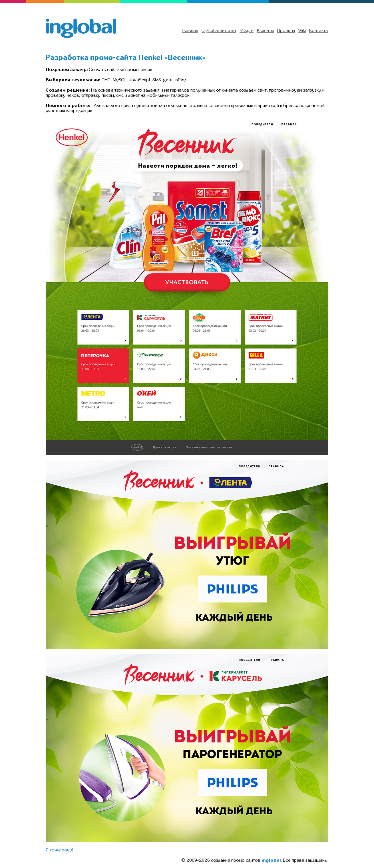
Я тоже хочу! (59, 850)
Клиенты (265, 31)
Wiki (302, 31)
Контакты (319, 31)
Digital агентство (219, 31)
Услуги (247, 31)
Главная (190, 31)
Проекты (286, 31)
